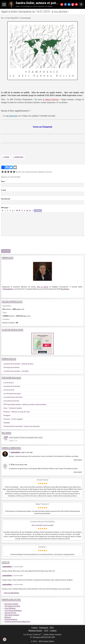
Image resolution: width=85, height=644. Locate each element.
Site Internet (6, 199)
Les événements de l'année (13, 397)
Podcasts (7, 423)
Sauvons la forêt (10, 613)
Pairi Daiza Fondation (12, 615)
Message (5, 208)
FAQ (52, 628)
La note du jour (9, 383)
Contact (35, 628)
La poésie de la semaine (12, 386)
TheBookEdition (8, 289)
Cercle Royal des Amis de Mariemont (17, 622)
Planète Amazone (11, 619)
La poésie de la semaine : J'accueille (16, 371)
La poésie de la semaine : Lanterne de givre (18, 364)
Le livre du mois (9, 390)
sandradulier (15, 452)
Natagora (8, 617)
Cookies (53, 631)
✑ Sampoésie (18, 157)
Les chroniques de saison (12, 394)
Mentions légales (35, 631)
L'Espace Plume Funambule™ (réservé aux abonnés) (22, 426)
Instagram (7, 415)
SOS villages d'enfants (12, 606)
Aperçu (38, 211)
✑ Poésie (6, 157)
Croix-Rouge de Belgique (13, 611)
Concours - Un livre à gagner (13, 419)
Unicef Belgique (10, 608)
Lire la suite (78, 460)
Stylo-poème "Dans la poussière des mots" (26, 437)
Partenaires (44, 628)
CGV (46, 631)
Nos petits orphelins (11, 604)
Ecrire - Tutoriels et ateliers (13, 408)
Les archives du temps (11, 401)
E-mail (3, 190)
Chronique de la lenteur (12, 367)
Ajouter (6, 251)
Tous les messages (11, 593)
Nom (3, 181)
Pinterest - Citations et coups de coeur (17, 412)
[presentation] (18, 243)
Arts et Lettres (43, 287)
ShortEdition (65, 289)
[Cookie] (5, 639)
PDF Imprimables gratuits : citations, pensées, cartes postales (25, 404)
